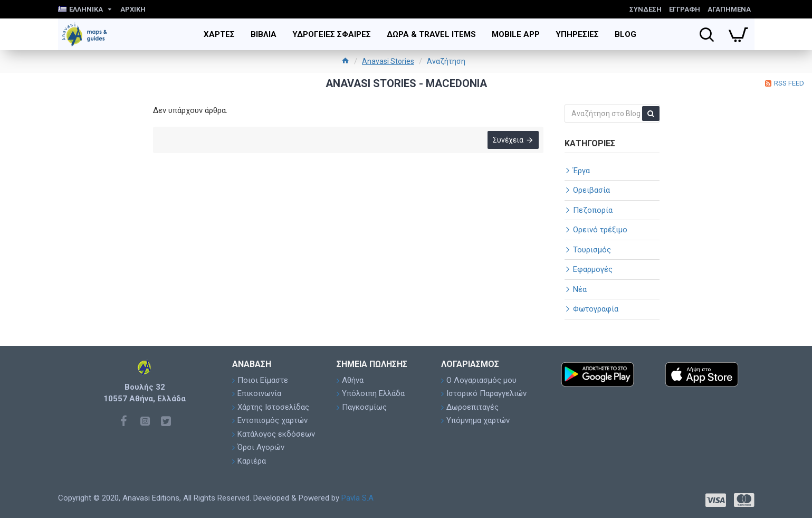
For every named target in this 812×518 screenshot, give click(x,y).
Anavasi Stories (388, 61)
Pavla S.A (357, 498)
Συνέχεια (508, 141)
